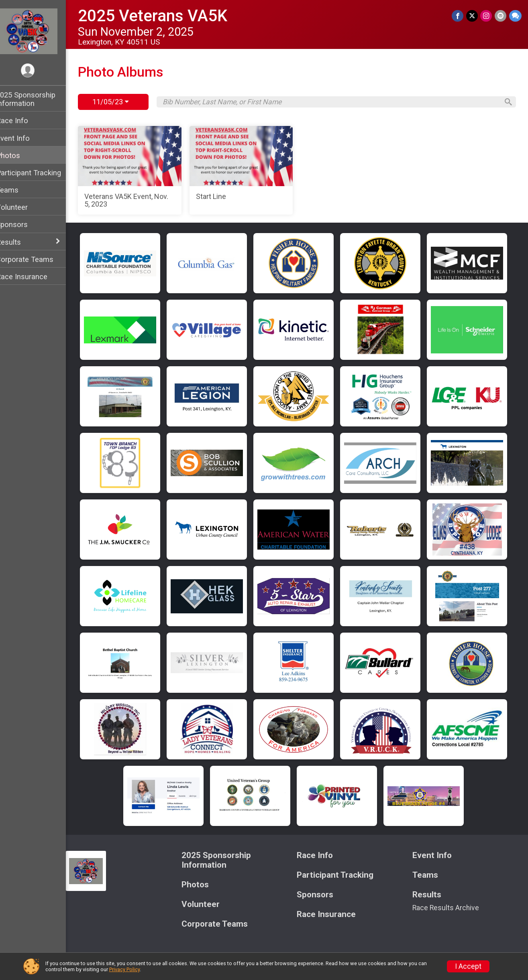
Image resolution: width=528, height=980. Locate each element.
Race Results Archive (448, 908)
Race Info (22, 121)
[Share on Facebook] (459, 16)
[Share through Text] (515, 16)
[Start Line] (248, 170)
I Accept (468, 966)
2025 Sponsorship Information (36, 99)
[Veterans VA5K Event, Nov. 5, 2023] (139, 170)
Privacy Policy (124, 969)
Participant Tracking (39, 173)
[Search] (506, 102)
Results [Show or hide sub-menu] (19, 242)
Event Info (23, 138)
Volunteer (22, 207)
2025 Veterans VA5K (163, 16)
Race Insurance (32, 277)
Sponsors (22, 224)
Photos (18, 155)
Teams (18, 190)
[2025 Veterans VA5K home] (38, 31)
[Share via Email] (501, 16)
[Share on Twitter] (473, 16)
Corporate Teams (35, 259)
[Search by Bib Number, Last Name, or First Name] (335, 102)
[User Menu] (38, 71)
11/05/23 (121, 102)
